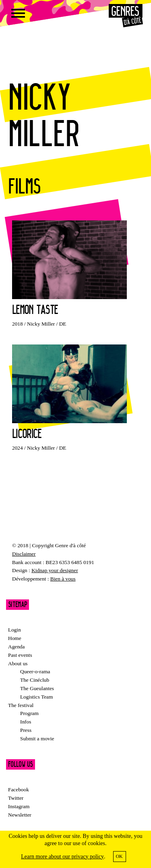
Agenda (16, 647)
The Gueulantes (37, 688)
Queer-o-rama (35, 671)
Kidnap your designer (55, 570)
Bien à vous (63, 579)
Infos (26, 722)
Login (14, 630)
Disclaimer (24, 554)
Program (29, 713)
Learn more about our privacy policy (62, 857)
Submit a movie (37, 739)
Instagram (19, 806)
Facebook (19, 790)
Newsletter (20, 815)
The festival (21, 705)
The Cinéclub (35, 680)
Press (26, 730)
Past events (20, 655)
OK (119, 856)
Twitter (16, 798)
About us (18, 663)
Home (15, 638)
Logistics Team (36, 697)
